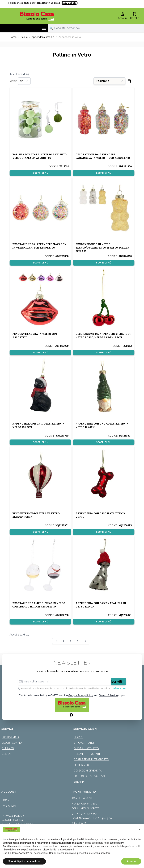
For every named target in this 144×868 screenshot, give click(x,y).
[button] (139, 829)
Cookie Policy (13, 817)
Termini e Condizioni (17, 822)
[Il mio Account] (123, 14)
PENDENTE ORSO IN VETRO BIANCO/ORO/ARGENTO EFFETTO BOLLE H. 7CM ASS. (103, 245)
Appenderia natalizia (43, 35)
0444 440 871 (69, 3)
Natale (24, 35)
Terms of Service (108, 693)
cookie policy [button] (117, 843)
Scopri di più (41, 171)
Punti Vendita (11, 735)
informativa (119, 686)
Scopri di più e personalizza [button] (24, 861)
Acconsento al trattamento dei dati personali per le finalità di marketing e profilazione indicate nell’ (73, 686)
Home (13, 35)
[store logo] (37, 13)
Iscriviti (117, 679)
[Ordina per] (109, 79)
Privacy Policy (13, 813)
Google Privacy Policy (81, 693)
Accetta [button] (131, 861)
